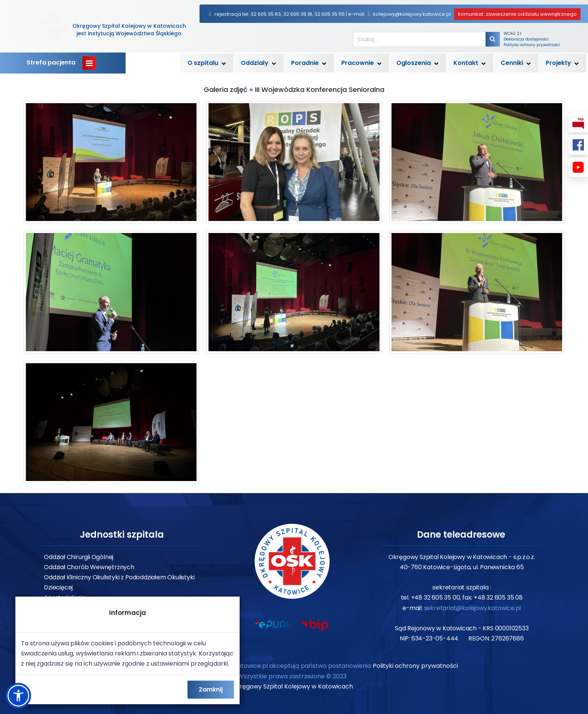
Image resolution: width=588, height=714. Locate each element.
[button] (18, 696)
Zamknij (211, 689)
